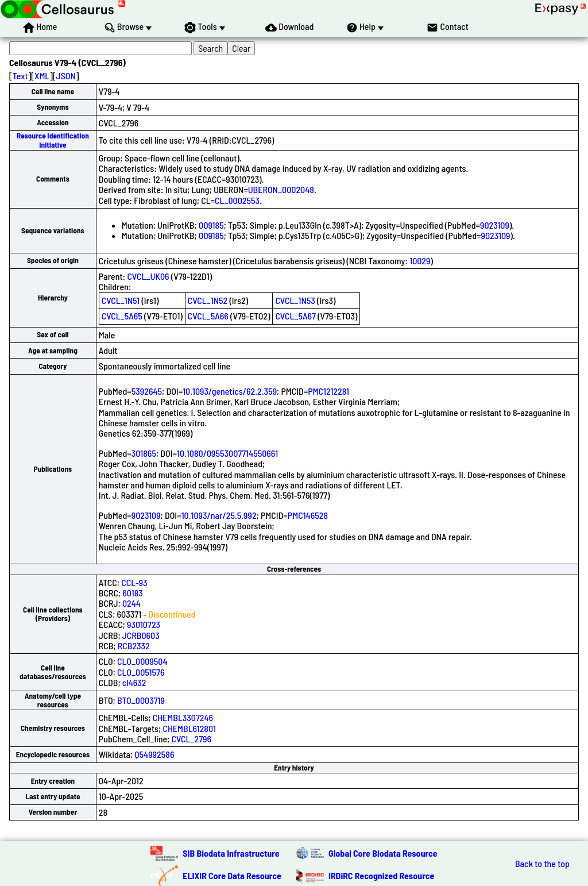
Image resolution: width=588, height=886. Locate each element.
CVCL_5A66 (208, 316)
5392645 (147, 391)
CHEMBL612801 (189, 728)
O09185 (211, 225)
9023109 (495, 225)
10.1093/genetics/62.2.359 (230, 391)
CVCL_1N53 (295, 300)
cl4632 (134, 682)
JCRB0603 (141, 635)
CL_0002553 (237, 200)
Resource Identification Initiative (53, 140)
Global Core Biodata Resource (383, 853)
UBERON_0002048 (281, 189)
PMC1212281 (328, 391)
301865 (144, 453)
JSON (66, 76)
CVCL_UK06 (148, 276)
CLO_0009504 (142, 661)
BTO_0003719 (141, 700)
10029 (420, 261)
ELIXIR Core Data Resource (232, 875)
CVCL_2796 (192, 739)
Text (20, 76)
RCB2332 (134, 646)
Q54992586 (154, 754)
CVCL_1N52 (208, 300)
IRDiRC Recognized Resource (381, 875)
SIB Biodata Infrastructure (231, 853)
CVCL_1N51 (121, 300)
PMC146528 (308, 515)
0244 (131, 603)
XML (42, 76)
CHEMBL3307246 (183, 717)
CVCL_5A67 (295, 316)
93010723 (144, 624)
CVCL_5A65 (122, 316)
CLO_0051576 (141, 672)
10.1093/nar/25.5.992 (219, 515)
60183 (133, 593)
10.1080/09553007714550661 (227, 453)
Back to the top (542, 864)
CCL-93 (134, 582)
